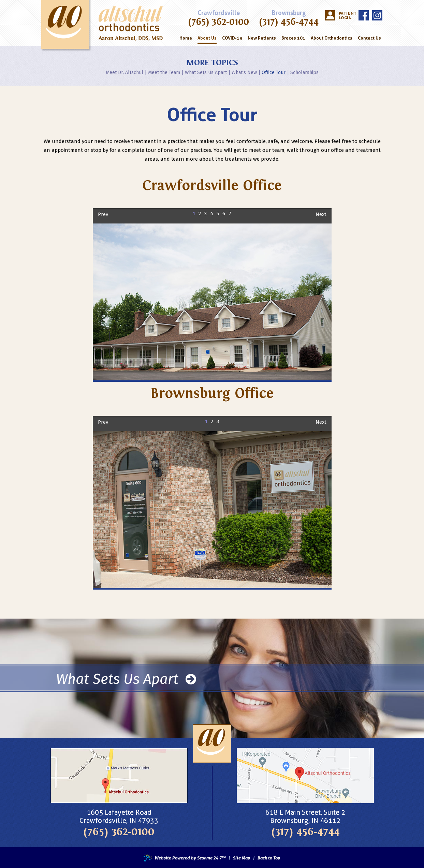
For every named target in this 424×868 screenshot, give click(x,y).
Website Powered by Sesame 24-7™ (185, 858)
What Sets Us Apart (206, 73)
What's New (244, 73)
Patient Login (347, 16)
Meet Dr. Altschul (125, 73)
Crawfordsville (219, 13)
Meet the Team (164, 73)
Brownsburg (289, 13)
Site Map (242, 858)
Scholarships (304, 73)
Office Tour (274, 73)
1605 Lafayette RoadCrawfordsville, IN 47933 (119, 816)
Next (321, 214)
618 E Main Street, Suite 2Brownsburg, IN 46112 (305, 816)
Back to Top (269, 858)
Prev (103, 214)
